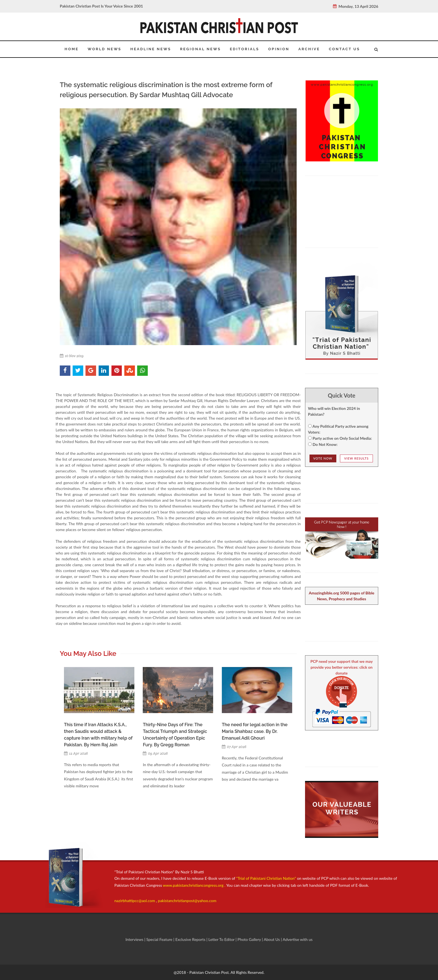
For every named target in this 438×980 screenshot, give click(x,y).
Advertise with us (298, 939)
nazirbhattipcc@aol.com (135, 901)
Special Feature (160, 939)
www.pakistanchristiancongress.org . (194, 885)
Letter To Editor (222, 939)
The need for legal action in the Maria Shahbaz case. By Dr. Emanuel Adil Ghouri (255, 731)
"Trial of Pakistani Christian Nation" (267, 878)
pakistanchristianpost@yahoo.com (187, 901)
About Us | (273, 939)
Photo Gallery (249, 939)
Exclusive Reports (191, 939)
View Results (356, 458)
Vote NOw (323, 458)
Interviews (135, 939)
